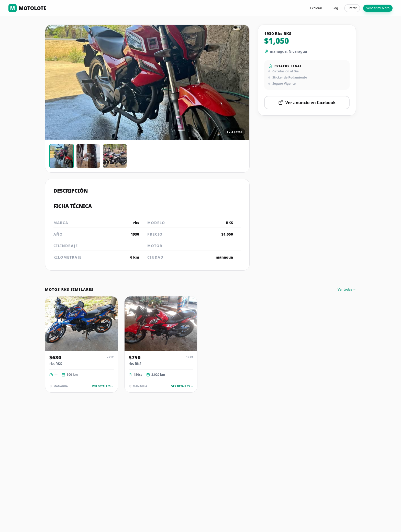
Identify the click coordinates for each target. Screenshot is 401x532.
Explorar (316, 8)
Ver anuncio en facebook (307, 103)
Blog (335, 8)
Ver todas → (347, 290)
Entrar (352, 8)
